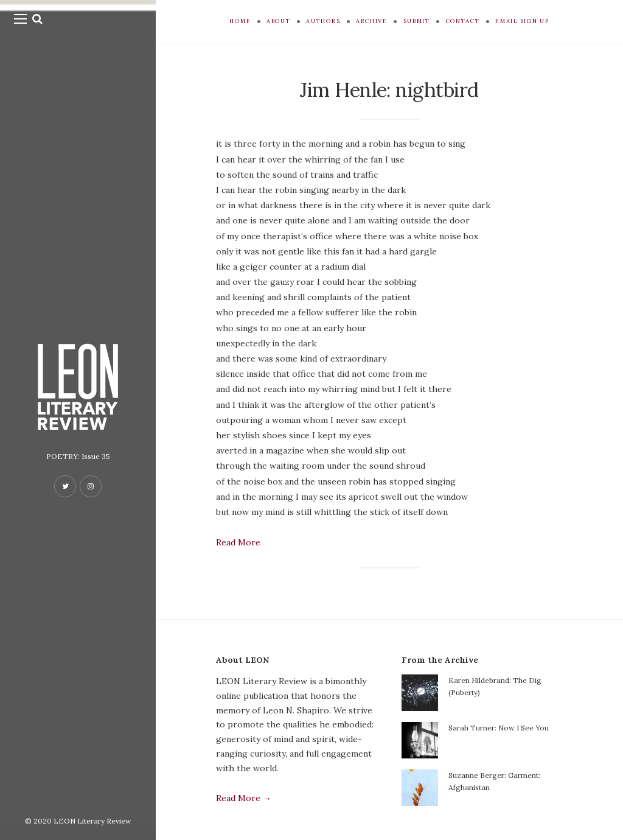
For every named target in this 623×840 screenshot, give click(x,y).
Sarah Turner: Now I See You (499, 728)
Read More (238, 542)
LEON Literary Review (92, 821)
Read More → (244, 798)
